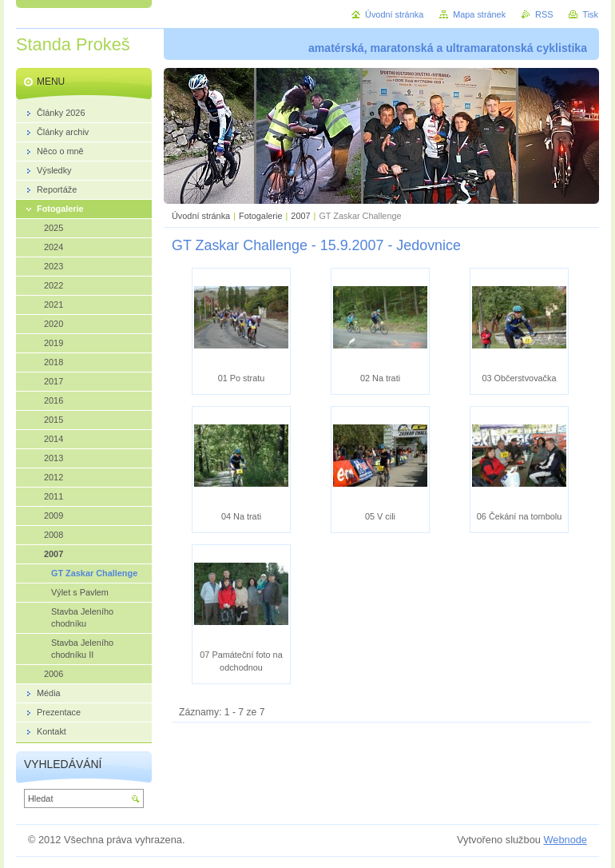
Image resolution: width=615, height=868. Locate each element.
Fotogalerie (260, 216)
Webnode (565, 840)
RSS (544, 14)
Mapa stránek (479, 14)
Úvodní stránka (201, 216)
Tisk (590, 14)
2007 (300, 216)
